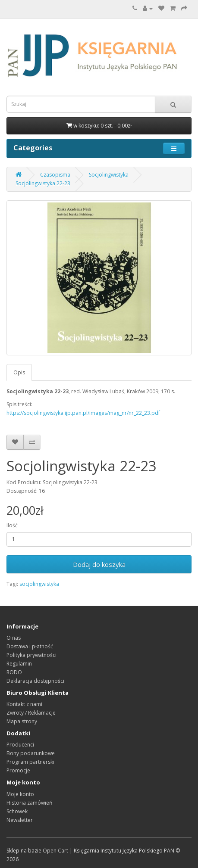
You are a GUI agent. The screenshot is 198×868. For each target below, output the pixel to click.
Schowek (17, 811)
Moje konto (20, 794)
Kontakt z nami (24, 704)
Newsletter (20, 820)
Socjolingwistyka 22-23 (43, 183)
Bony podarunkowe (31, 753)
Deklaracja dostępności (35, 681)
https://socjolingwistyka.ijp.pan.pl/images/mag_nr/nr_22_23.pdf (83, 413)
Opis (19, 372)
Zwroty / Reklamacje (31, 713)
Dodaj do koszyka (99, 564)
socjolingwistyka (39, 584)
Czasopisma (55, 175)
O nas (14, 638)
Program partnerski (30, 762)
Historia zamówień (29, 803)
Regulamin (19, 664)
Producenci (20, 745)
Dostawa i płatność (30, 646)
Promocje (18, 770)
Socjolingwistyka (109, 175)
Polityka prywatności (31, 655)
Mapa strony (22, 721)
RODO (14, 672)
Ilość (12, 525)
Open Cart (55, 851)
